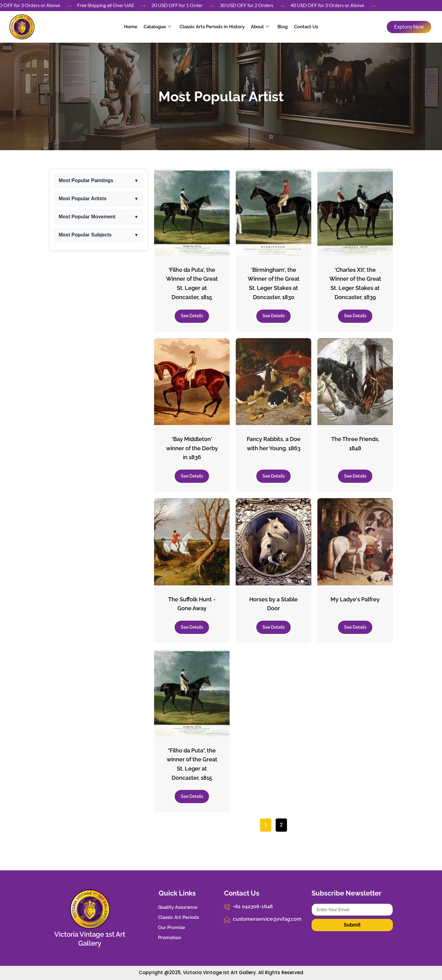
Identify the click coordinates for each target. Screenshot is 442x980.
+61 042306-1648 (253, 906)
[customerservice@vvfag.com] (227, 919)
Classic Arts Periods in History (212, 27)
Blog (282, 27)
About (260, 27)
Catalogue (158, 27)
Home (131, 27)
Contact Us (305, 27)
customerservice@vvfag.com (267, 919)
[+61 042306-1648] (227, 907)
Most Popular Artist (221, 97)
